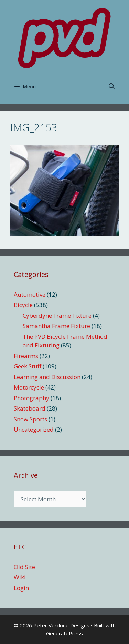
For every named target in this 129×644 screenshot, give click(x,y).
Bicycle (23, 305)
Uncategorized (34, 429)
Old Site (24, 567)
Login (21, 588)
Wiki (20, 577)
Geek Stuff (28, 366)
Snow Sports (30, 419)
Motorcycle (29, 387)
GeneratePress (64, 633)
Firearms (26, 356)
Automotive (30, 294)
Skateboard (30, 408)
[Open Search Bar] (111, 87)
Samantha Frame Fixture (56, 326)
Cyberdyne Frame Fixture (57, 315)
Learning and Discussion (47, 377)
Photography (31, 398)
